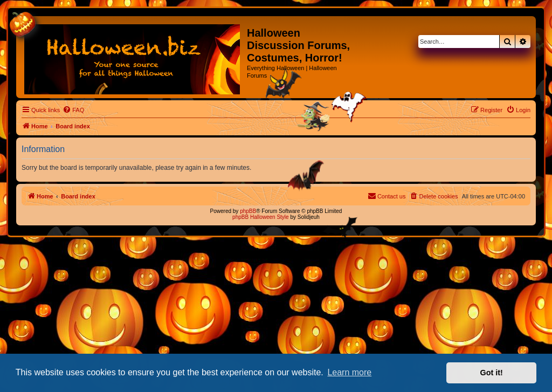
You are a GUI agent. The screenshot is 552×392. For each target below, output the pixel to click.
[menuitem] (73, 110)
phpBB (248, 211)
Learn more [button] (349, 372)
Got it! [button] (492, 373)
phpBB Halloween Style (261, 217)
